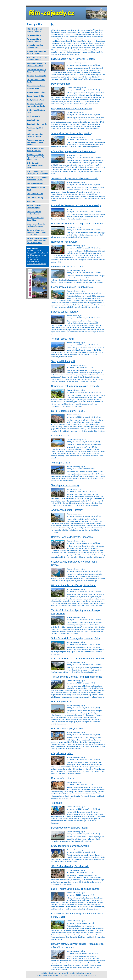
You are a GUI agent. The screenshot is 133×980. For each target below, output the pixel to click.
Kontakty (89, 973)
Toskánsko (57, 803)
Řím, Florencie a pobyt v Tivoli (67, 729)
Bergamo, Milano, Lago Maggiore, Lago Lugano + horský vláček (37, 232)
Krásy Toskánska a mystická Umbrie (70, 846)
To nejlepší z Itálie (61, 463)
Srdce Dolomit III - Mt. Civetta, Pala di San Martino (77, 659)
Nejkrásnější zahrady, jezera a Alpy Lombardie (75, 386)
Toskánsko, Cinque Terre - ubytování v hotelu (75, 178)
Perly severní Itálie (61, 84)
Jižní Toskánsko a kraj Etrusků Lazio (70, 866)
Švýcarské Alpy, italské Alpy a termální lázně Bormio (36, 142)
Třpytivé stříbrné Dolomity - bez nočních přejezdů (77, 677)
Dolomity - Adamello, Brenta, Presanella (72, 537)
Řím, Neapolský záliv (62, 702)
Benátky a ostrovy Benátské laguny (70, 828)
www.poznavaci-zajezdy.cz (36, 264)
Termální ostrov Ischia (63, 339)
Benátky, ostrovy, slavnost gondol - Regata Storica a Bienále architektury (37, 241)
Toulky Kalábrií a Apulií (63, 361)
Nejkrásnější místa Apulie (64, 242)
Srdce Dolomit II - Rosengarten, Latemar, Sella (75, 638)
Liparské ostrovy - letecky (64, 312)
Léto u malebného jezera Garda (68, 267)
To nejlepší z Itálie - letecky (65, 485)
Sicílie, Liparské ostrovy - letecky (68, 411)
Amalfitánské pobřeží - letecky (67, 510)
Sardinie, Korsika (60, 436)
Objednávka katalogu (77, 973)
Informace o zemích (61, 973)
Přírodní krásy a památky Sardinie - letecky (74, 151)
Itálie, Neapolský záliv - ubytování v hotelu (73, 59)
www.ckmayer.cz (33, 262)
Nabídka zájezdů (47, 973)
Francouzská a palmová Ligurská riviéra (72, 287)
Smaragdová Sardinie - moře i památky (72, 133)
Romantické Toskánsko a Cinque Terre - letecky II (77, 224)
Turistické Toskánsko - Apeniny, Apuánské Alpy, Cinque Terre (36, 157)
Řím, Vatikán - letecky (63, 778)
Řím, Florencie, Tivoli (62, 753)
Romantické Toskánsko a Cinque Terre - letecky (76, 205)
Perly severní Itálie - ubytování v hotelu (71, 108)
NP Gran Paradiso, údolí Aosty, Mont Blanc (74, 585)
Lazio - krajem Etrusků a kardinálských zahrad (75, 889)
